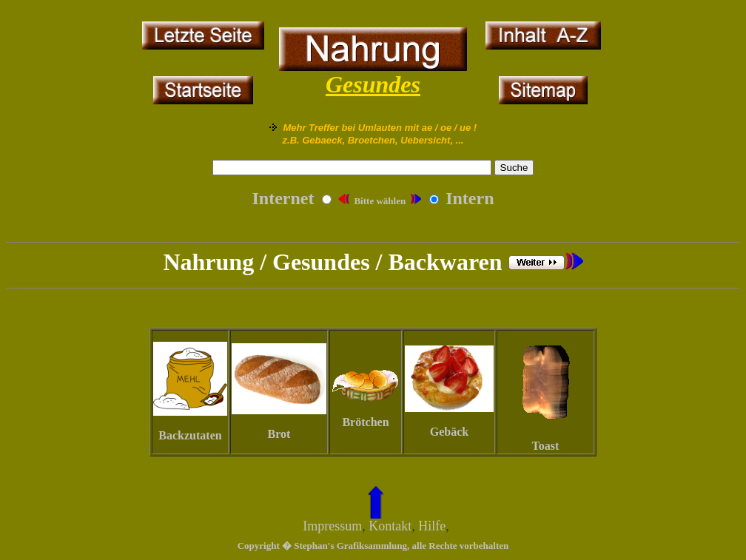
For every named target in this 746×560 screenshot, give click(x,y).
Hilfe (432, 526)
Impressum (332, 526)
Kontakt (390, 526)
